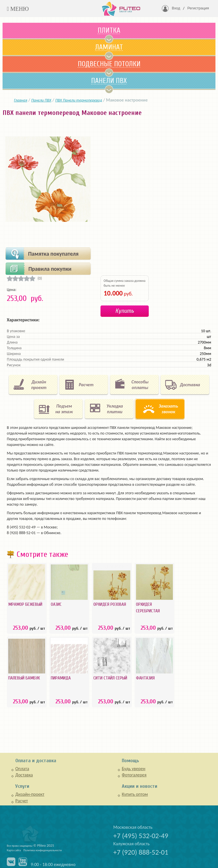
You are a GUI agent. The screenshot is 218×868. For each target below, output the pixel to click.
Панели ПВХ (41, 100)
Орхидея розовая (110, 604)
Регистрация (198, 8)
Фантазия (145, 678)
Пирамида (61, 678)
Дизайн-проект (30, 794)
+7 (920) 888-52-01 (141, 852)
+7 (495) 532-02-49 (141, 836)
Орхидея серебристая (148, 608)
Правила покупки (50, 269)
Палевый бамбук (24, 678)
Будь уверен (134, 769)
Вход (176, 8)
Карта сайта (14, 850)
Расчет (22, 801)
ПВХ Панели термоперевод (79, 100)
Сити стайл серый (110, 678)
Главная (21, 100)
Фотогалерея (134, 775)
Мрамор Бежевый (25, 604)
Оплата (22, 769)
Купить (125, 311)
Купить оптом (135, 794)
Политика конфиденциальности (43, 850)
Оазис (56, 604)
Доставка (24, 775)
